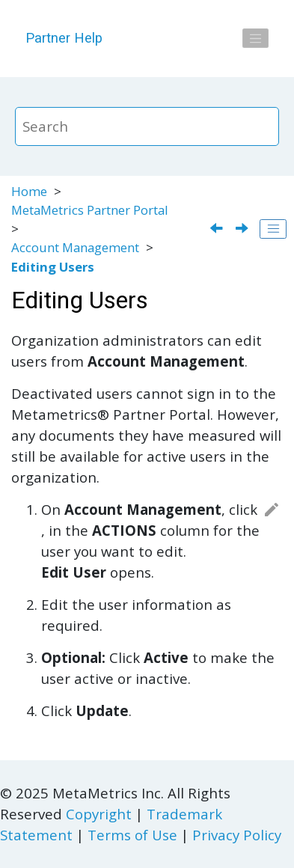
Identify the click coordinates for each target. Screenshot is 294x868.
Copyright (99, 814)
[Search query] (147, 126)
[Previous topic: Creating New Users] (218, 229)
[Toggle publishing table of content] (273, 229)
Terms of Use (132, 835)
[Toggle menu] (256, 38)
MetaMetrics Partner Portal (90, 210)
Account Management (75, 247)
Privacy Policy (237, 835)
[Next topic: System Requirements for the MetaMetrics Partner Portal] (244, 229)
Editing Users (53, 267)
